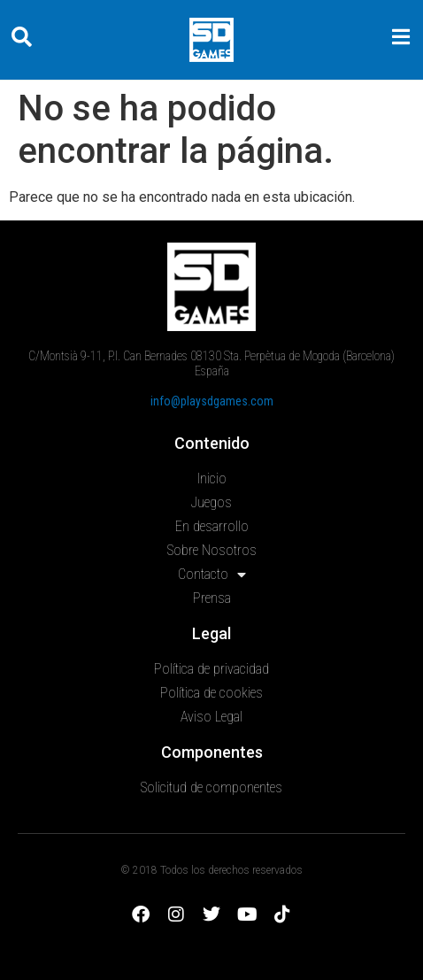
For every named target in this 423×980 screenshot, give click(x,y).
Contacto (212, 575)
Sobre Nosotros (212, 550)
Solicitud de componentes (211, 787)
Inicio (212, 478)
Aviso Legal (211, 717)
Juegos (211, 502)
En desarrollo (212, 526)
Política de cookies (211, 693)
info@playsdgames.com (212, 401)
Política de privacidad (211, 669)
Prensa (212, 598)
